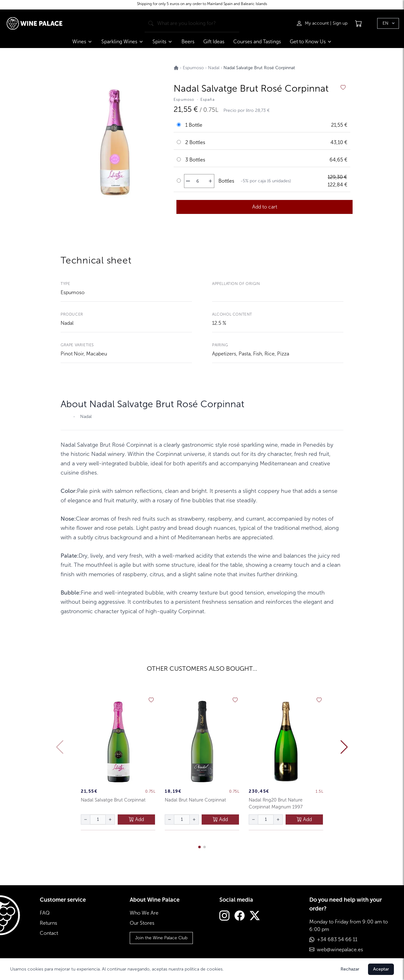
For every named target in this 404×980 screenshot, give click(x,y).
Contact (49, 933)
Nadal (67, 323)
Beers (188, 42)
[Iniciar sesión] (313, 23)
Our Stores (142, 923)
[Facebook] (240, 916)
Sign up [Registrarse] (340, 23)
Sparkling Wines (122, 42)
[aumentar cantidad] (210, 181)
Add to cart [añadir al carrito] (265, 207)
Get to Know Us (311, 42)
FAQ (45, 913)
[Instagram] (224, 916)
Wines (82, 42)
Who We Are (144, 913)
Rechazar (350, 969)
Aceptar (381, 969)
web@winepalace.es (340, 950)
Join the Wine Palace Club (161, 938)
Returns (48, 923)
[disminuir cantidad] (188, 181)
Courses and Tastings (257, 42)
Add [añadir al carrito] (136, 819)
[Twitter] (255, 916)
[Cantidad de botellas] (198, 181)
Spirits (163, 42)
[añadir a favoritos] (343, 88)
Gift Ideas (214, 42)
